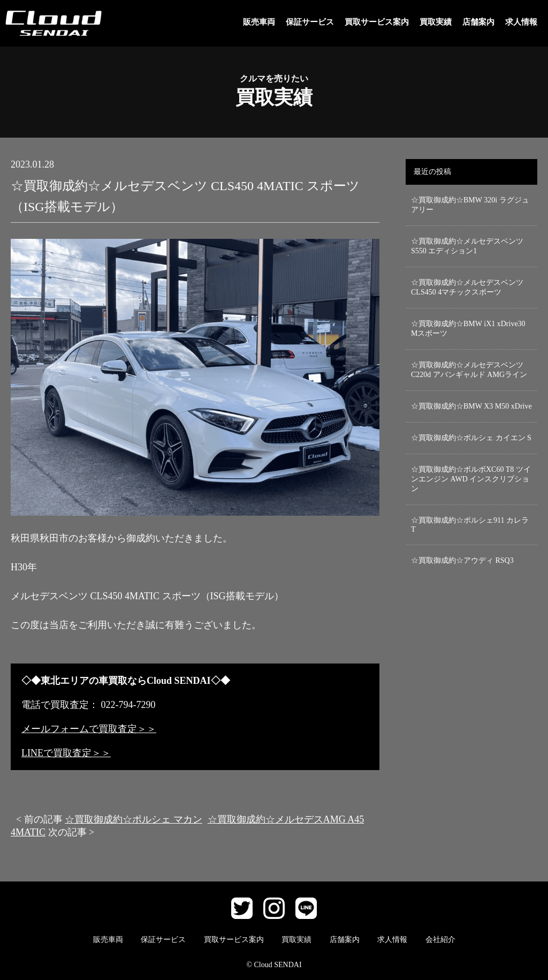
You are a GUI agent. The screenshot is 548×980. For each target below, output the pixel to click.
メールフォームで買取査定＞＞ (89, 729)
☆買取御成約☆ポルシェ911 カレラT (470, 525)
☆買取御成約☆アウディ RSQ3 (462, 560)
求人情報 (521, 22)
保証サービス (310, 22)
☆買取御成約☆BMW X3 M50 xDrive (471, 406)
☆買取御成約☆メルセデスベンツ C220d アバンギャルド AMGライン (469, 370)
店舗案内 (478, 22)
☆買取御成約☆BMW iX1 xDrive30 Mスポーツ (468, 329)
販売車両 (259, 22)
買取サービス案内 (377, 22)
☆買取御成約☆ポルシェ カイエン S (471, 438)
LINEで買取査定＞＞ (66, 753)
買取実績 (436, 22)
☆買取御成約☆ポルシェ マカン (134, 819)
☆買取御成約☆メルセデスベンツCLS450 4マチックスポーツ (467, 287)
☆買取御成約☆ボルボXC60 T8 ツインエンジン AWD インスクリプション (471, 479)
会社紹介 (440, 940)
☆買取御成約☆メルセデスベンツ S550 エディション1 (467, 246)
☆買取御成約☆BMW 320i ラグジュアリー (470, 205)
